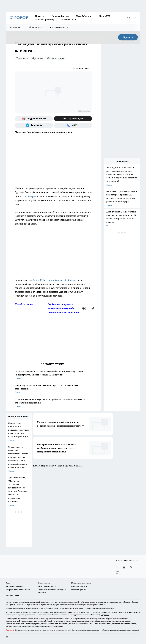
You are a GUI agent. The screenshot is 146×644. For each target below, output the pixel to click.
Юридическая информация (81, 583)
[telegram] (93, 309)
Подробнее (105, 615)
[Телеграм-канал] (34, 125)
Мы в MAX (104, 16)
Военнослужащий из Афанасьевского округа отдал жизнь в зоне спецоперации (53, 389)
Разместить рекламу (79, 590)
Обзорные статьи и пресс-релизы (18, 590)
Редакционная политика (47, 586)
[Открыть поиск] (129, 18)
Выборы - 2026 (69, 20)
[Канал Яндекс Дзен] (73, 119)
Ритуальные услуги (59, 27)
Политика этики (44, 583)
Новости (40, 16)
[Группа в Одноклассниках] (124, 567)
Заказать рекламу (45, 20)
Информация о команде (14, 586)
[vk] (84, 309)
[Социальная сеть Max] (73, 125)
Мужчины (37, 58)
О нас (8, 583)
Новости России (60, 16)
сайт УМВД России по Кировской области (53, 280)
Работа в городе (35, 27)
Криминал (22, 58)
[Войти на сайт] (135, 18)
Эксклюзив (15, 27)
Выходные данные (12, 595)
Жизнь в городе (55, 58)
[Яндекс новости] (34, 119)
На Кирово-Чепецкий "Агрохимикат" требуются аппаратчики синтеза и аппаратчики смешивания (53, 403)
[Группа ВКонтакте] (117, 567)
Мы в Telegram (84, 16)
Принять (128, 37)
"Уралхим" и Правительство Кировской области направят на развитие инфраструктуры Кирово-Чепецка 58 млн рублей (53, 375)
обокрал (31, 196)
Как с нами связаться (79, 586)
